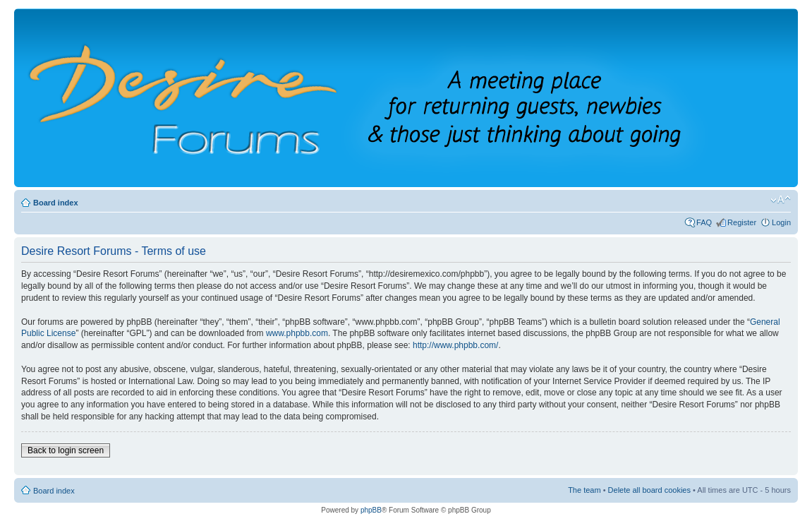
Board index (56, 203)
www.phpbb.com (297, 333)
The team (584, 490)
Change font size (781, 200)
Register (742, 222)
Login (781, 222)
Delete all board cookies (649, 490)
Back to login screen (66, 450)
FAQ (704, 222)
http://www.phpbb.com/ (455, 345)
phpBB (371, 510)
